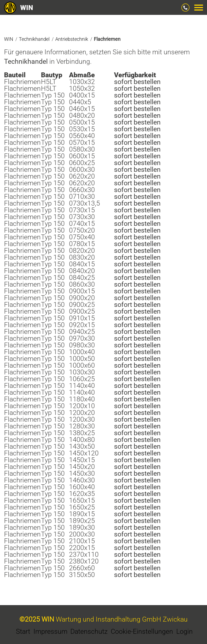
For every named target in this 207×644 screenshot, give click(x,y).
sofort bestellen (137, 82)
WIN (19, 8)
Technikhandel (26, 61)
